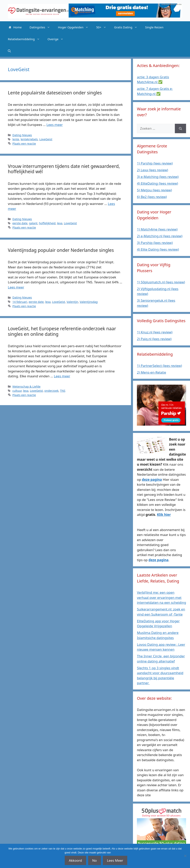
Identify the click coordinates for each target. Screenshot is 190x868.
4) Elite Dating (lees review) (158, 249)
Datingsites (42, 27)
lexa (60, 223)
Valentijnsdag (89, 302)
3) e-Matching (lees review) (158, 177)
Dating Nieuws (22, 135)
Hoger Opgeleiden (75, 27)
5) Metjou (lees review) (154, 190)
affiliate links (119, 853)
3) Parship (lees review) (155, 243)
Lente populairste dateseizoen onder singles (55, 93)
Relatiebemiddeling (26, 39)
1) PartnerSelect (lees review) (159, 366)
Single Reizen (154, 27)
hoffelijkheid (47, 223)
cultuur (17, 391)
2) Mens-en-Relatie (151, 372)
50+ (103, 27)
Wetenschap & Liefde (26, 387)
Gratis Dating (128, 27)
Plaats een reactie (24, 144)
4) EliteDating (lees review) (157, 183)
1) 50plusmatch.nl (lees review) (161, 282)
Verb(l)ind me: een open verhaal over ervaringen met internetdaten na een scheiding (161, 597)
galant (33, 223)
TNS (63, 391)
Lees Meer (115, 860)
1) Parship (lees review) (155, 163)
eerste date (20, 223)
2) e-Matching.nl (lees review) (160, 236)
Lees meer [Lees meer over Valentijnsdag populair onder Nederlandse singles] (16, 287)
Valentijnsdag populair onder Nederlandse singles (61, 250)
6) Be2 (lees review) (152, 197)
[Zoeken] (180, 128)
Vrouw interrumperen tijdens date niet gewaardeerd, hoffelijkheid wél (64, 169)
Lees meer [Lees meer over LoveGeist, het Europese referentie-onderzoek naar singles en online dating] (62, 376)
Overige (58, 39)
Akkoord (75, 860)
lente (16, 139)
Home (15, 27)
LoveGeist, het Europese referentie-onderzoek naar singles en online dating (62, 331)
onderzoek (52, 391)
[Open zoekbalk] (9, 51)
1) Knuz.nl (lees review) (155, 332)
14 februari (20, 302)
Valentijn (72, 302)
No (95, 860)
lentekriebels (29, 139)
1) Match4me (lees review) (157, 229)
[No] (185, 856)
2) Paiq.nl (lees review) (154, 339)
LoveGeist (46, 139)
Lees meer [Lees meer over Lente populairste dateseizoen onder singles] (55, 125)
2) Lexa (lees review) (152, 170)
